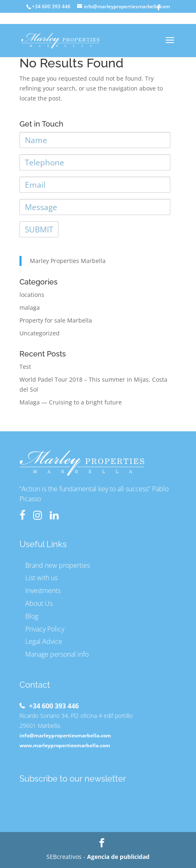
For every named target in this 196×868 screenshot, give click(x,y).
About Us (39, 603)
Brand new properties (58, 565)
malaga (30, 307)
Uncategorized (40, 333)
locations (32, 295)
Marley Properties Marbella (68, 261)
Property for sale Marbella (56, 320)
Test (25, 367)
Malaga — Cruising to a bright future (71, 402)
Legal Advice (44, 641)
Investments (43, 591)
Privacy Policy (45, 629)
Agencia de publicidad (118, 857)
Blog (32, 616)
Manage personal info (57, 654)
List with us (41, 578)
